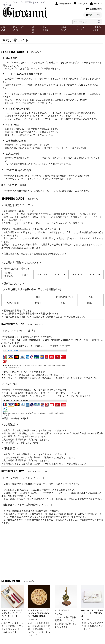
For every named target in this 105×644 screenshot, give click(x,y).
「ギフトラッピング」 (57, 94)
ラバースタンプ (80, 29)
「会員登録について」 (27, 135)
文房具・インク (64, 29)
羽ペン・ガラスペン (19, 29)
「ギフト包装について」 (26, 103)
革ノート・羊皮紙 (47, 29)
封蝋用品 (3, 29)
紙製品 (33, 30)
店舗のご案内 (34, 223)
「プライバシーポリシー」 (59, 148)
